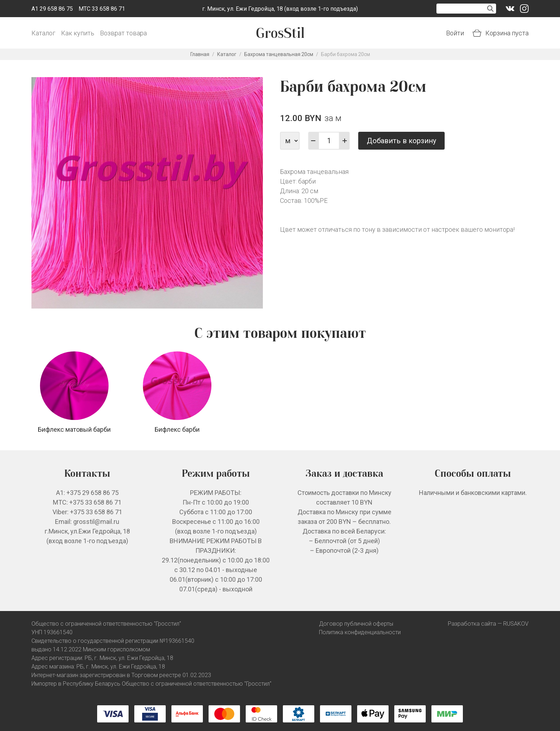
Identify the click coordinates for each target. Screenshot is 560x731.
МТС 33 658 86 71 (102, 9)
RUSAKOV (516, 624)
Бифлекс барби (177, 429)
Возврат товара (123, 33)
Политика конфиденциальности (360, 632)
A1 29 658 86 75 (52, 9)
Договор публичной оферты (356, 624)
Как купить (78, 33)
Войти (455, 33)
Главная (200, 54)
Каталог (43, 33)
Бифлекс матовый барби (74, 429)
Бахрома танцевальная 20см (279, 54)
